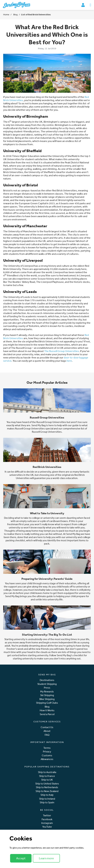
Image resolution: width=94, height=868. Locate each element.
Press (47, 688)
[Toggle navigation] (90, 5)
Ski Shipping (47, 695)
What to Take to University (47, 513)
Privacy (47, 752)
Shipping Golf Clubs (47, 703)
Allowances (47, 759)
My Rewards (47, 692)
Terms (47, 748)
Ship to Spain (47, 802)
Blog (15, 14)
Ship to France (47, 776)
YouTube (47, 827)
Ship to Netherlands (47, 787)
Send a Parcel (47, 714)
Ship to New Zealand (47, 791)
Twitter (47, 815)
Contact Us (47, 727)
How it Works (47, 710)
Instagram (47, 823)
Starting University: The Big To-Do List (47, 635)
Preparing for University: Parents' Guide (47, 579)
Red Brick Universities (47, 467)
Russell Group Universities (47, 417)
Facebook (47, 819)
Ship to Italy (47, 795)
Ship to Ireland (47, 799)
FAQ (47, 735)
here (69, 361)
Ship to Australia (47, 772)
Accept (21, 858)
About (47, 731)
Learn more (46, 858)
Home (6, 14)
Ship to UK (47, 780)
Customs (47, 755)
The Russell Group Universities (62, 351)
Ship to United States (47, 784)
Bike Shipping (47, 699)
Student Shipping (47, 684)
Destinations (47, 680)
